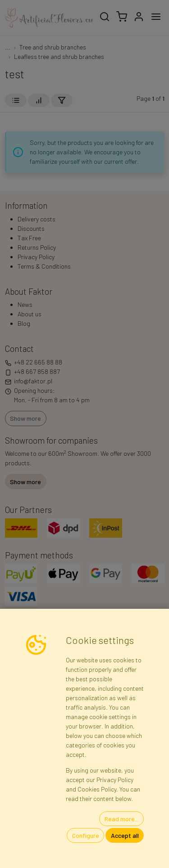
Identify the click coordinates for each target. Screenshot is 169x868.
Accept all (125, 835)
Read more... (122, 819)
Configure (86, 835)
